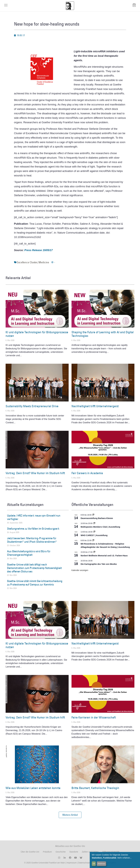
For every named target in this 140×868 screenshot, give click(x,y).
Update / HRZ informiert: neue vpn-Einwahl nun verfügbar (34, 517)
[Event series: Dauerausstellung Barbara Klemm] (93, 515)
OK (94, 864)
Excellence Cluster (27, 262)
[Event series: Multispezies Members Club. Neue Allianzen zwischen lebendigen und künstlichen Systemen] (94, 523)
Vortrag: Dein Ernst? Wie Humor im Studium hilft (35, 473)
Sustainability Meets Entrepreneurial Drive (32, 406)
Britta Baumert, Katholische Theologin (95, 788)
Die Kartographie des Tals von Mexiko (99, 564)
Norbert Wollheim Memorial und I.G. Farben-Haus (104, 556)
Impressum (71, 863)
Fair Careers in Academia (87, 473)
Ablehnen (102, 864)
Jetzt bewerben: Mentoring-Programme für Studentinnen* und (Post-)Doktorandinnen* (32, 540)
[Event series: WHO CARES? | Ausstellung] (94, 532)
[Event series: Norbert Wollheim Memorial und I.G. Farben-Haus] (94, 552)
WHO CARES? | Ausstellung (94, 535)
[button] (70, 815)
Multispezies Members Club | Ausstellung (100, 527)
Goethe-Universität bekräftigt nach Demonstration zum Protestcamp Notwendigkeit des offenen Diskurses (34, 568)
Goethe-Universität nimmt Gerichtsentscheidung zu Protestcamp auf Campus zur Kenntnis (35, 583)
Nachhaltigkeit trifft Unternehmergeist (95, 406)
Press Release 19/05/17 (39, 250)
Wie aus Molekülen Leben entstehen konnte (33, 788)
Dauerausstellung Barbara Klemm (97, 518)
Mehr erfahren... (124, 858)
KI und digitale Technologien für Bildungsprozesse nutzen (37, 334)
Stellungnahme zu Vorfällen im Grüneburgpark (33, 529)
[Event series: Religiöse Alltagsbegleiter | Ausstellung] (93, 541)
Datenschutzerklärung (88, 863)
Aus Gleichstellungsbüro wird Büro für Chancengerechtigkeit (29, 553)
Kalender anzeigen (80, 570)
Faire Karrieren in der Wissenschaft (94, 717)
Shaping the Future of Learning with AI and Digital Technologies (103, 334)
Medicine (44, 262)
